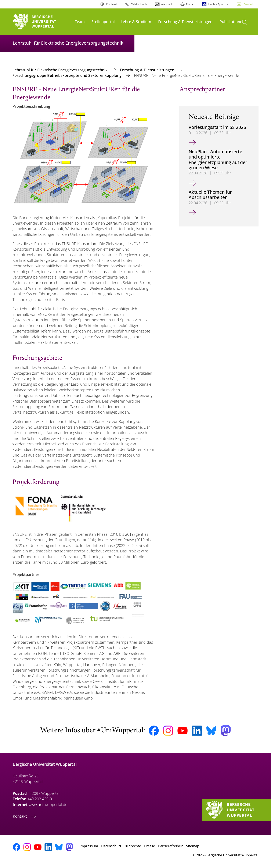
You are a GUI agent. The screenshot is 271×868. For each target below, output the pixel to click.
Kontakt (20, 816)
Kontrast (112, 4)
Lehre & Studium (136, 21)
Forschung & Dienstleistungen (185, 21)
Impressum (89, 846)
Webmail (166, 4)
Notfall (190, 4)
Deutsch (249, 4)
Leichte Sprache (218, 4)
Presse (150, 846)
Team (80, 21)
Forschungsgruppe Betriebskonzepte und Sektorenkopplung (68, 75)
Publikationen (232, 21)
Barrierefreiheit (171, 846)
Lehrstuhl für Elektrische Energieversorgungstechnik (61, 70)
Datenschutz (111, 846)
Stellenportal (103, 21)
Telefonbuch (139, 4)
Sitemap (193, 846)
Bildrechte (133, 846)
